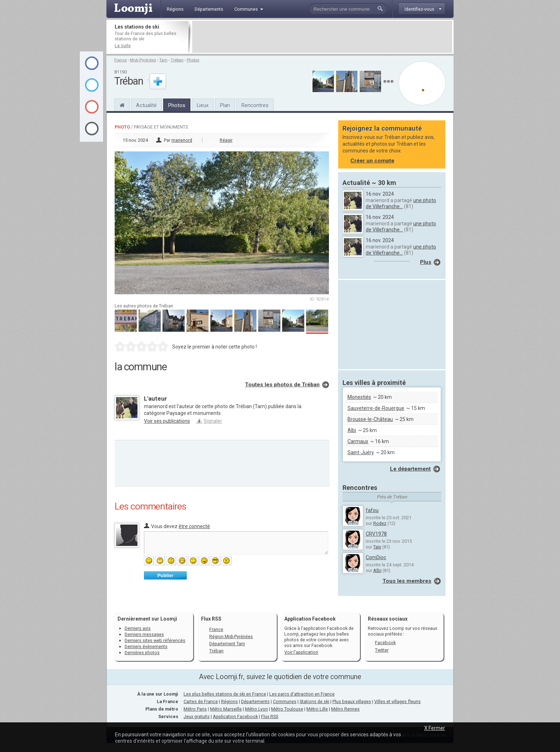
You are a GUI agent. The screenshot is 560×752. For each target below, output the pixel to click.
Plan (225, 105)
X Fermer (435, 728)
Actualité (146, 105)
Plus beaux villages (352, 701)
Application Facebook (235, 716)
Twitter (382, 650)
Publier (165, 575)
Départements (255, 701)
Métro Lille (317, 709)
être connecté (194, 526)
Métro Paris (195, 709)
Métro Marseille (226, 709)
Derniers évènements (146, 646)
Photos (193, 60)
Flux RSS (211, 619)
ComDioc (376, 557)
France (121, 60)
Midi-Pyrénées (143, 60)
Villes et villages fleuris (397, 701)
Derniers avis (138, 628)
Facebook (385, 643)
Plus (426, 262)
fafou (372, 510)
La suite (123, 46)
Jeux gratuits (197, 716)
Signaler (213, 421)
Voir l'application (301, 652)
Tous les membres (407, 581)
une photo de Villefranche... (401, 203)
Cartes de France (201, 701)
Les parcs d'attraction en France (302, 694)
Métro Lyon (256, 709)
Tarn (163, 60)
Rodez (380, 523)
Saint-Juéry (361, 452)
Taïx (377, 547)
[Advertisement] (322, 37)
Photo (122, 127)
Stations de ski (314, 701)
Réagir (226, 140)
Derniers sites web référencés (155, 640)
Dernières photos (142, 653)
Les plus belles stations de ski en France (225, 694)
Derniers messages (144, 634)
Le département (410, 469)
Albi (352, 430)
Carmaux (358, 441)
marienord (182, 140)
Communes (285, 701)
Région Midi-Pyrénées (231, 636)
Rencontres (255, 105)
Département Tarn (227, 644)
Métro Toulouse (287, 709)
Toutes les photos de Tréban (282, 385)
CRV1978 (376, 534)
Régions (229, 701)
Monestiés (359, 397)
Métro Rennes (345, 709)
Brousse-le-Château (370, 419)
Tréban (177, 60)
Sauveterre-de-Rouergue (376, 408)
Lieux (203, 105)
